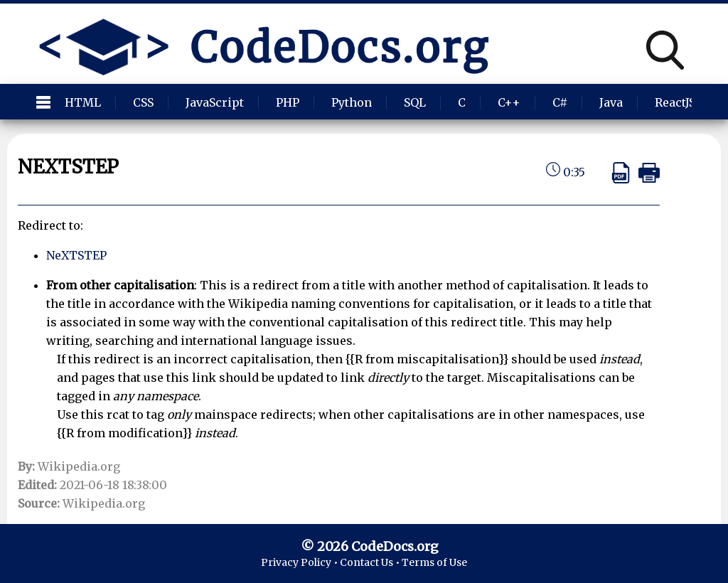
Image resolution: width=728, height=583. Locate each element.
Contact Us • (371, 562)
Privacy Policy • (300, 562)
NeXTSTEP (76, 255)
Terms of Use (434, 562)
